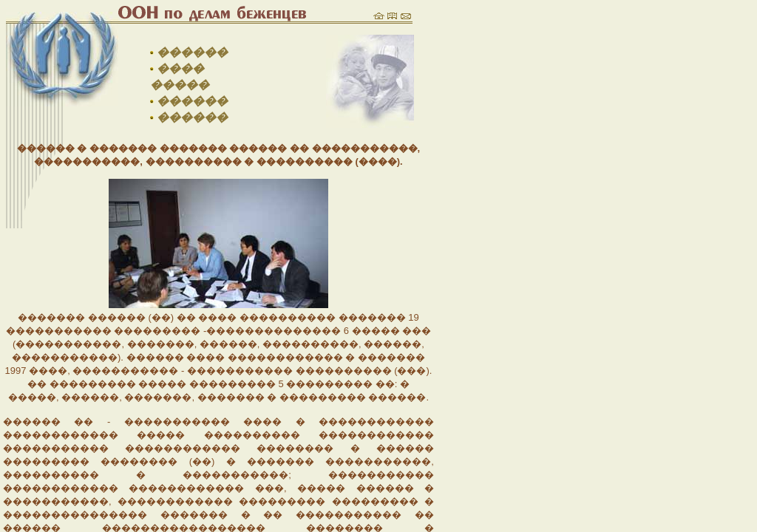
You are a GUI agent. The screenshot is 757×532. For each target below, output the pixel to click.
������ (192, 52)
